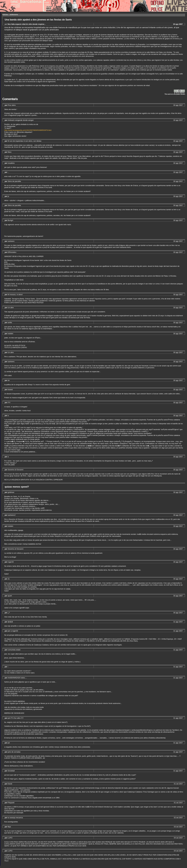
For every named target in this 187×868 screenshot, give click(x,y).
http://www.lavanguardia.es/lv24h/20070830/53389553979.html (28, 130)
